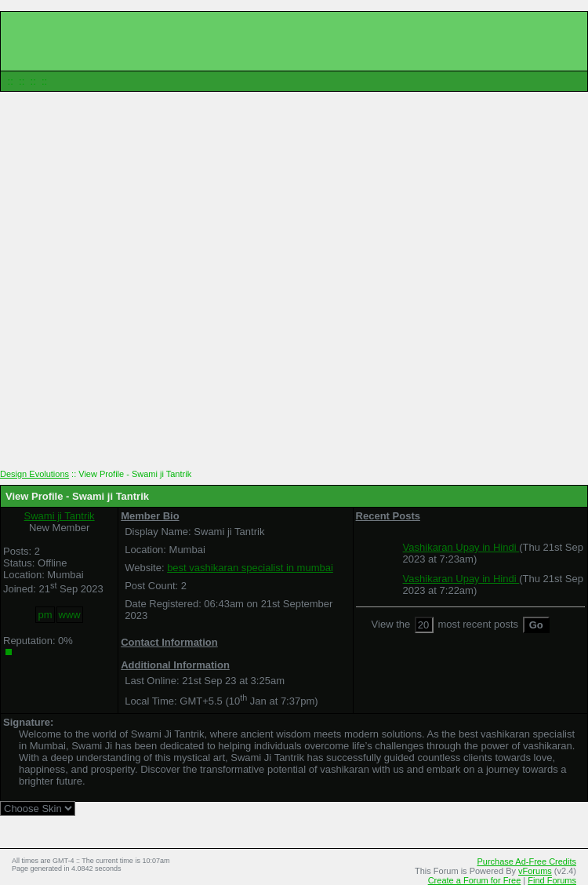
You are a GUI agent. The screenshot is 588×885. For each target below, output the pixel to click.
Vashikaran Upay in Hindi (461, 547)
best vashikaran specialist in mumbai (250, 568)
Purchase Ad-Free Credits (526, 861)
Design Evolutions (34, 474)
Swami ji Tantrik (60, 516)
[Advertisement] (294, 286)
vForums (535, 871)
